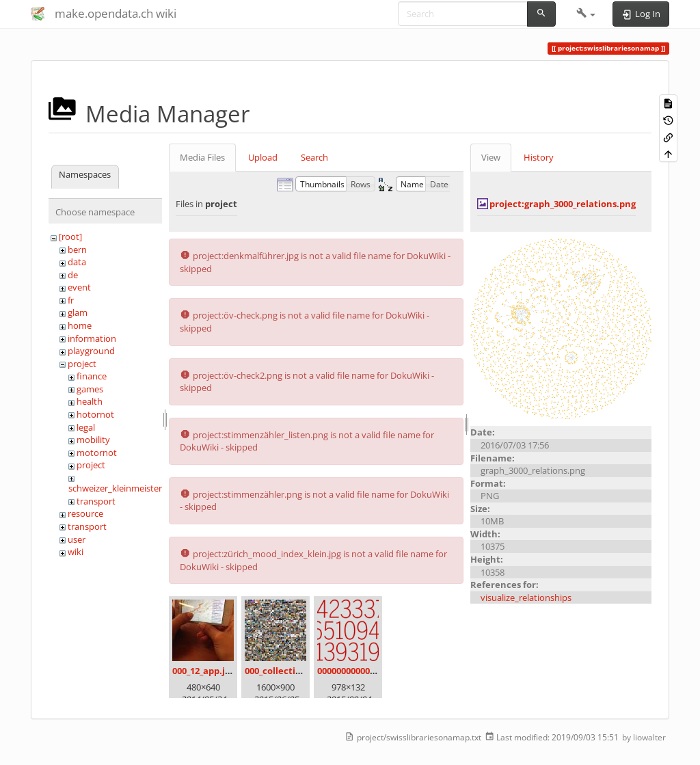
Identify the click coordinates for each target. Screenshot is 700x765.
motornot (97, 453)
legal (86, 427)
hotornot (95, 414)
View (491, 157)
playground (91, 351)
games (90, 389)
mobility (93, 440)
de (73, 275)
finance (92, 376)
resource (85, 513)
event (79, 287)
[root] (70, 237)
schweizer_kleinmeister (115, 488)
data (77, 262)
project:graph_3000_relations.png (563, 204)
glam (78, 312)
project (82, 364)
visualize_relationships (526, 598)
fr (71, 300)
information (92, 338)
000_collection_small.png (299, 671)
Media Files (202, 157)
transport (96, 501)
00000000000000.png (360, 671)
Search (314, 157)
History (539, 157)
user (77, 539)
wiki (76, 552)
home (80, 325)
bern (77, 250)
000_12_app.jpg (204, 671)
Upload (263, 157)
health (90, 401)
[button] (586, 14)
